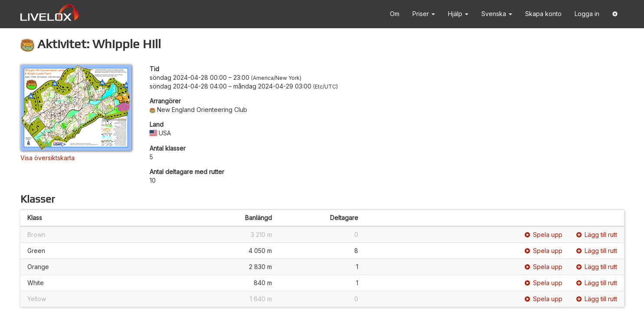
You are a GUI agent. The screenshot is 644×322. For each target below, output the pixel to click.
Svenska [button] (497, 14)
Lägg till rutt (597, 235)
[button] (615, 14)
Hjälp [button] (458, 14)
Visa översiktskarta (47, 158)
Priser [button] (424, 14)
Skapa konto (543, 14)
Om (395, 14)
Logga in (587, 14)
